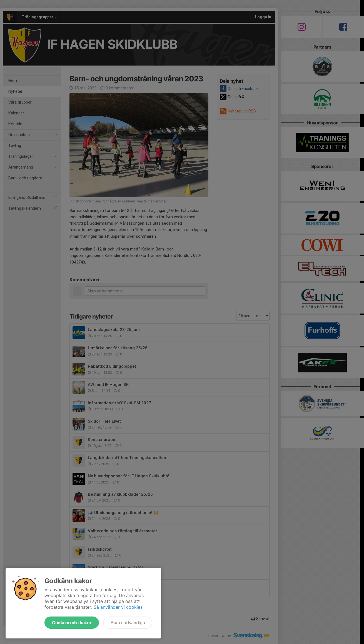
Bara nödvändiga (128, 623)
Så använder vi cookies (118, 607)
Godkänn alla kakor (72, 623)
